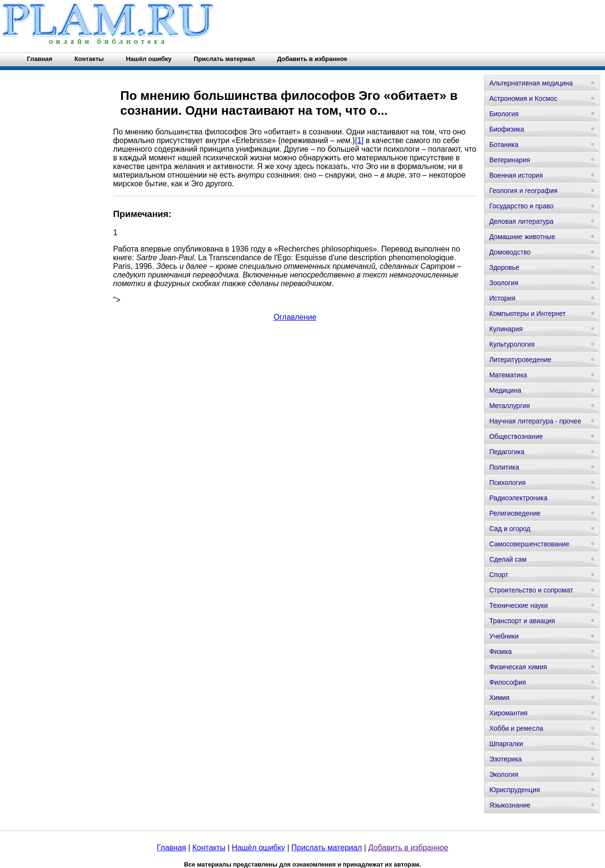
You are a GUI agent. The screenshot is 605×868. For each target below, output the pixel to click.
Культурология (512, 344)
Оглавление (295, 317)
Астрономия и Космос (523, 98)
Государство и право (521, 206)
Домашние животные (522, 237)
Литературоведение (520, 360)
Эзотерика (506, 759)
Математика (508, 375)
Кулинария (506, 329)
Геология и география (523, 191)
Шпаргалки (506, 744)
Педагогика (507, 452)
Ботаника (504, 145)
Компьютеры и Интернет (527, 313)
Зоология (504, 283)
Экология (504, 774)
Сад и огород (510, 529)
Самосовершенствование (529, 544)
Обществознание (516, 436)
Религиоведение (515, 513)
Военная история (516, 175)
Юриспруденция (515, 790)
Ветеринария (510, 160)
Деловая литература (521, 221)
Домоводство (510, 252)
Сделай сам (508, 559)
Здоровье (504, 267)
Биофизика (507, 129)
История (502, 298)
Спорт (499, 575)
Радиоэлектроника (518, 498)
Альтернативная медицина (531, 83)
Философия (508, 682)
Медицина (505, 390)
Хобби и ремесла (516, 728)
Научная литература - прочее (535, 421)
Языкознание (510, 805)
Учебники (504, 636)
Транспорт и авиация (522, 621)
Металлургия (510, 406)
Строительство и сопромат (531, 590)
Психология (508, 482)
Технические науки (519, 605)
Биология (504, 114)
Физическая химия (518, 667)
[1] (359, 140)
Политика (504, 467)
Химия (499, 698)
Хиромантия (508, 713)
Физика (501, 651)
